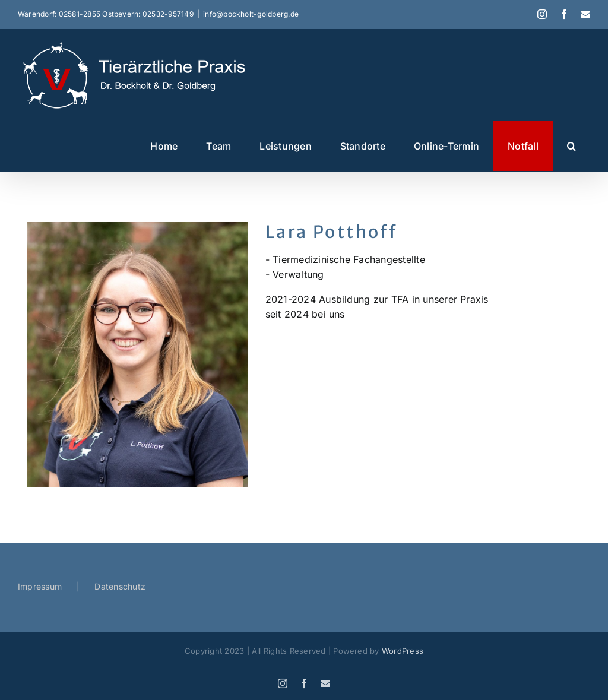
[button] (571, 146)
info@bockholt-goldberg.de (251, 14)
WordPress (403, 651)
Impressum (40, 586)
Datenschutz (120, 586)
